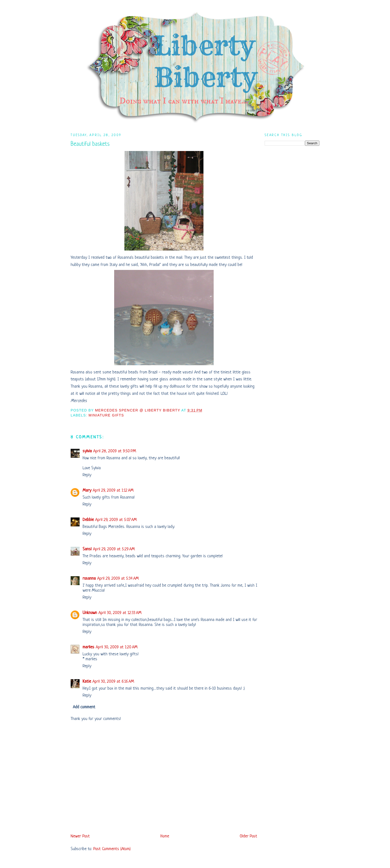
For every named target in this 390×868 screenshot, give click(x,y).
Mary (87, 490)
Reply (87, 475)
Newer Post (80, 836)
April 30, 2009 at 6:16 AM (113, 682)
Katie (87, 682)
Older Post (248, 836)
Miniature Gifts (106, 415)
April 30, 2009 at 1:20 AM (117, 647)
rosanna (89, 579)
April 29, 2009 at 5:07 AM (116, 520)
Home (165, 836)
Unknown (90, 613)
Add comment (84, 707)
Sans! (87, 549)
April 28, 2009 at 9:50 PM (115, 451)
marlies (88, 647)
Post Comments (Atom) (112, 849)
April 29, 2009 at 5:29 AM (114, 549)
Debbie (88, 520)
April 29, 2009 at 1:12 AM (113, 490)
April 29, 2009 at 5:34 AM (118, 579)
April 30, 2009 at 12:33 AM (120, 613)
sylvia (87, 451)
